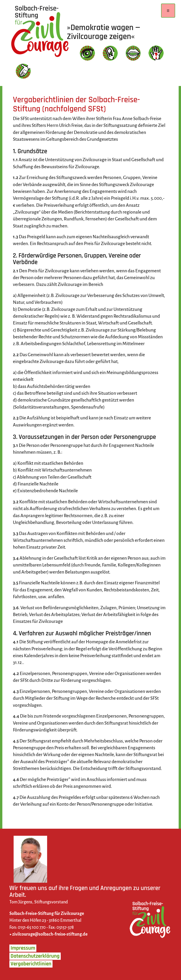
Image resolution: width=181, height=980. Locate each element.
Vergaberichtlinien (31, 964)
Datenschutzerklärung (35, 956)
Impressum (23, 948)
